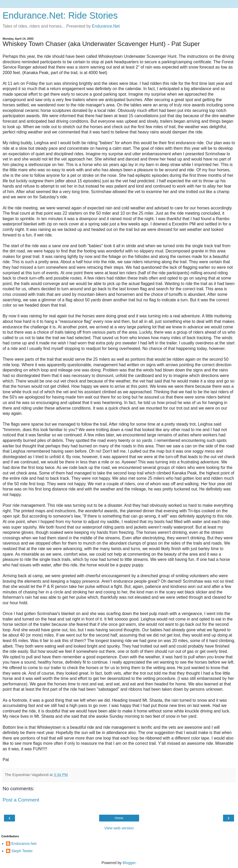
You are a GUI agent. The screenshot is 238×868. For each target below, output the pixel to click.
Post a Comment (21, 800)
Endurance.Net (106, 26)
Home (119, 818)
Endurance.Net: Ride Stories (60, 16)
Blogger (129, 863)
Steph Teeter (22, 851)
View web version (119, 828)
